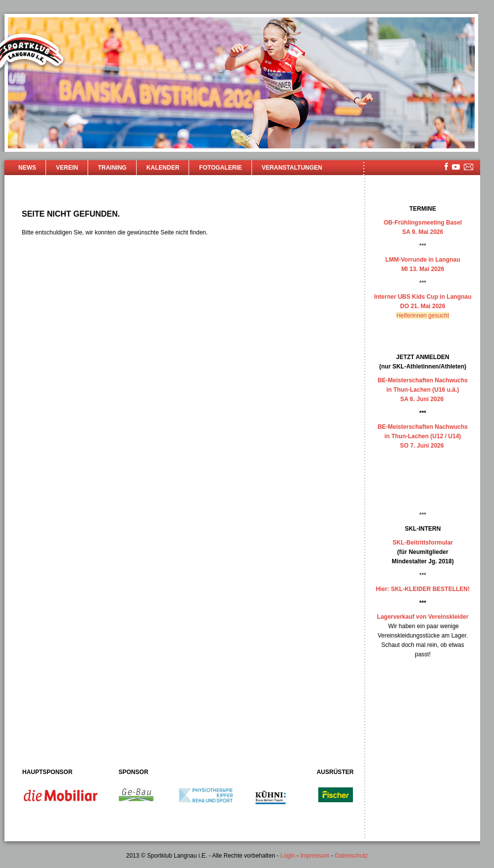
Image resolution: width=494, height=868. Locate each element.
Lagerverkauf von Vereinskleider (423, 617)
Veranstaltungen (292, 168)
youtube (456, 167)
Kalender (163, 168)
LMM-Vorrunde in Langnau (422, 260)
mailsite (469, 167)
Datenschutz (352, 856)
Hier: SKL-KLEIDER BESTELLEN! (423, 589)
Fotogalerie (220, 168)
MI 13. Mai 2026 (423, 269)
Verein (67, 168)
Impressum (315, 856)
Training (112, 168)
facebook (446, 166)
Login (287, 856)
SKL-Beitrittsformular (423, 543)
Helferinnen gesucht (423, 316)
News (27, 168)
